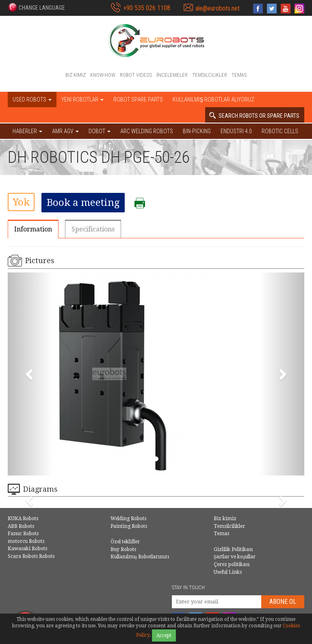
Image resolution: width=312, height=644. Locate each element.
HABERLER (27, 131)
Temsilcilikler (210, 75)
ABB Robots (21, 526)
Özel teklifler (125, 542)
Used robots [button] (32, 99)
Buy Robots (123, 549)
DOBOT (100, 131)
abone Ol (283, 602)
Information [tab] (33, 229)
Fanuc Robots (23, 534)
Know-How (103, 75)
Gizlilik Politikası (233, 549)
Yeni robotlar (82, 99)
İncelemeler (172, 75)
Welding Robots (128, 519)
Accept (164, 635)
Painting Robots (129, 526)
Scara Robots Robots (31, 556)
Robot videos (136, 75)
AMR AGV (65, 131)
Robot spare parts (138, 99)
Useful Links (228, 572)
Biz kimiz (76, 75)
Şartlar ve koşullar (235, 557)
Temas (239, 75)
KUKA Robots (23, 519)
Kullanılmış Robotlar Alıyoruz (213, 99)
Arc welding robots (147, 131)
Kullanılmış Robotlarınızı (140, 557)
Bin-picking (197, 131)
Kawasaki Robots (27, 549)
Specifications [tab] (93, 229)
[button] (36, 7)
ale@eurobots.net (218, 8)
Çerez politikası (232, 564)
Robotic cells (280, 131)
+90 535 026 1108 (147, 8)
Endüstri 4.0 (236, 131)
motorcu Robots (26, 541)
